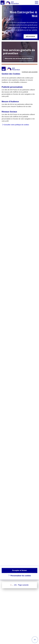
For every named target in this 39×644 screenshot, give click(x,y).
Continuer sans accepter (30, 72)
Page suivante (23, 585)
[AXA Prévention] (10, 3)
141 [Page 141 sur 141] (15, 585)
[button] (31, 36)
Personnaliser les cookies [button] (21, 576)
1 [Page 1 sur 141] (11, 585)
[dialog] (19, 322)
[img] (37, 3)
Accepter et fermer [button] (19, 570)
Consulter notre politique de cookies (16, 125)
